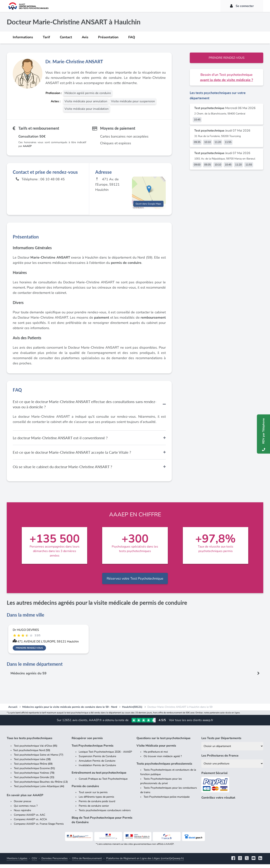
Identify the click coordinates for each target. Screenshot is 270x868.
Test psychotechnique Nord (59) (32, 754)
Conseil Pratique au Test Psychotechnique (103, 783)
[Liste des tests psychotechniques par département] (232, 750)
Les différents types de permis (96, 801)
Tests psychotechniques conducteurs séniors (105, 814)
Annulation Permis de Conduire (97, 765)
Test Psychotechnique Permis (93, 749)
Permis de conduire (85, 790)
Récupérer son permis (87, 742)
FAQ (132, 37)
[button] (149, 191)
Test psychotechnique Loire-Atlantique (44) (39, 790)
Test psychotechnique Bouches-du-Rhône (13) (41, 786)
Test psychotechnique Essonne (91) (34, 772)
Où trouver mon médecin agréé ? (163, 760)
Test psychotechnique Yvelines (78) (34, 777)
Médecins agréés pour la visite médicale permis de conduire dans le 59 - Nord (70, 711)
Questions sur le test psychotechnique (163, 742)
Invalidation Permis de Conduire (97, 769)
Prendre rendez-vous (227, 58)
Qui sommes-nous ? (26, 810)
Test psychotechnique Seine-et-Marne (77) (39, 759)
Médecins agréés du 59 (29, 677)
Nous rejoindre (22, 814)
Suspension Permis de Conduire (97, 760)
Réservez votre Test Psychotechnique (135, 582)
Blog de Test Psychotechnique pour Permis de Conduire (102, 824)
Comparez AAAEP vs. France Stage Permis (39, 828)
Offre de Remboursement (87, 862)
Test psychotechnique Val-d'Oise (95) (36, 750)
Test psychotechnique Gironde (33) (34, 781)
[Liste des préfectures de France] (232, 767)
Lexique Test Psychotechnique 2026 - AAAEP (105, 756)
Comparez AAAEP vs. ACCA (30, 823)
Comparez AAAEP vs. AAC (30, 819)
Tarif (46, 37)
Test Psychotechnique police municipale (167, 801)
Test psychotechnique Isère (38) (32, 763)
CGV (34, 862)
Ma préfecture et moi (156, 756)
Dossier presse (22, 805)
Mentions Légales (17, 862)
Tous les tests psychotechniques (30, 742)
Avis (85, 37)
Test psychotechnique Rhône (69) (33, 768)
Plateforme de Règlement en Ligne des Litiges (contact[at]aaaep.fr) (145, 862)
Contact (66, 37)
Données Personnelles (55, 862)
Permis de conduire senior (94, 810)
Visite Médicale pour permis (156, 749)
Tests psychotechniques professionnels (164, 767)
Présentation (108, 37)
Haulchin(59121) (132, 711)
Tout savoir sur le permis (93, 796)
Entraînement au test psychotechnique (99, 776)
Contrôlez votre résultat (218, 801)
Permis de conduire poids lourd (97, 805)
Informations (23, 37)
